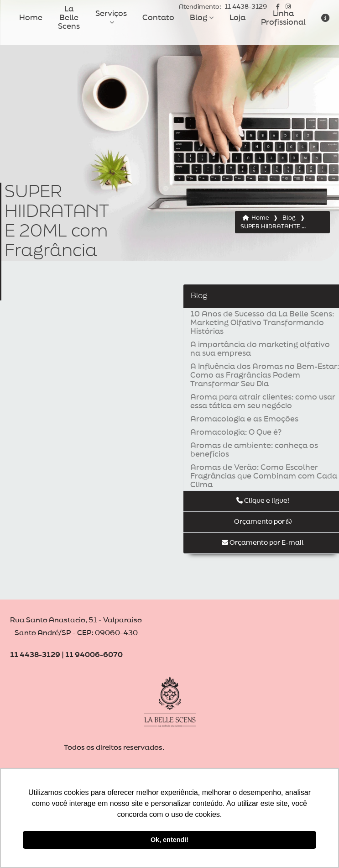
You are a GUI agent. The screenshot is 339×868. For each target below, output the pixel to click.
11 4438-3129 (223, 7)
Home (31, 18)
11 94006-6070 (94, 655)
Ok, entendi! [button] (169, 840)
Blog (198, 18)
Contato (158, 18)
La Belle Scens (69, 18)
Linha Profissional (283, 18)
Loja (237, 18)
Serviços (111, 14)
